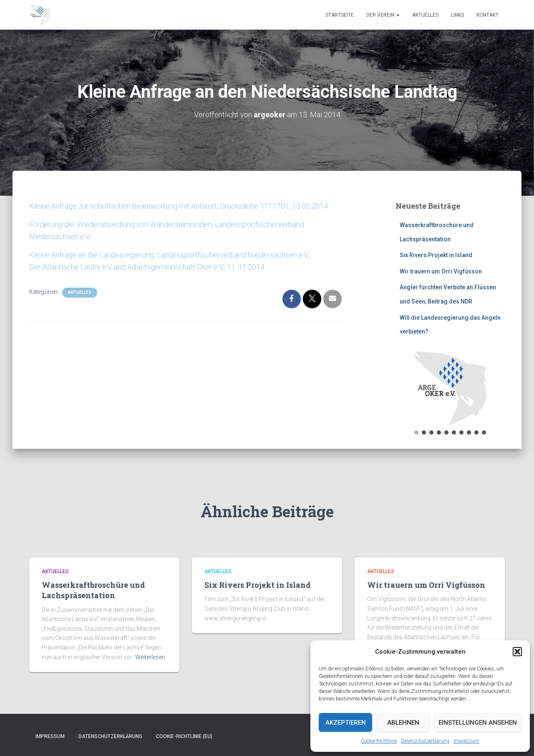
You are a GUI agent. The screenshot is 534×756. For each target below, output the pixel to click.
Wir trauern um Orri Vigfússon (441, 271)
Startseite (340, 15)
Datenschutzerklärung (425, 741)
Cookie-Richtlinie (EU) (184, 736)
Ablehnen (403, 723)
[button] (517, 652)
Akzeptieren (346, 723)
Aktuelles (425, 15)
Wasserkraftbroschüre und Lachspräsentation (93, 590)
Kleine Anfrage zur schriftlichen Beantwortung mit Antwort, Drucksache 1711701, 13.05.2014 (179, 206)
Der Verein (383, 15)
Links (457, 15)
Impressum (466, 741)
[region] (450, 394)
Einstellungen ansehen (478, 723)
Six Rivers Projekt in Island (436, 255)
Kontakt (487, 15)
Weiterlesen (150, 657)
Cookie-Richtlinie (379, 741)
